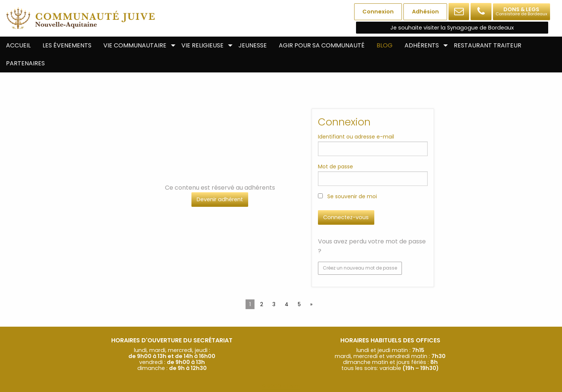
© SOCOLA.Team (281, 386)
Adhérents (422, 45)
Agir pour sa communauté (322, 45)
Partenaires (25, 63)
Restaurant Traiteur (488, 45)
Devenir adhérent (220, 199)
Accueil (18, 45)
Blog (385, 45)
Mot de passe (335, 167)
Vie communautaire (135, 45)
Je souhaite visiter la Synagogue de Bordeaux (452, 28)
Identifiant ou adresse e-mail (356, 137)
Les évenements (67, 45)
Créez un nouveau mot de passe (360, 268)
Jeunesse (253, 45)
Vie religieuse (202, 45)
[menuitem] (18, 46)
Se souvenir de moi (347, 196)
